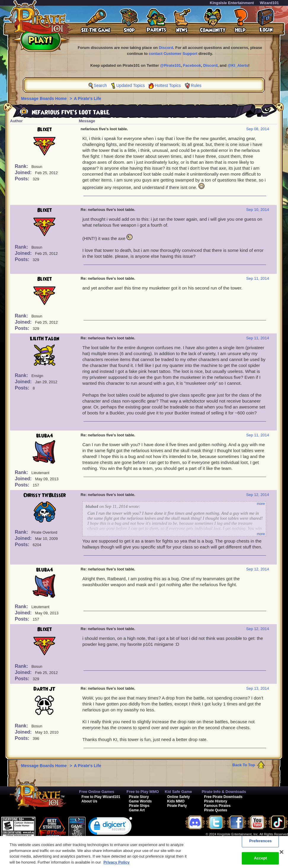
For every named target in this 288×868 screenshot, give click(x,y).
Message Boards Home (44, 98)
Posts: (23, 179)
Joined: (24, 173)
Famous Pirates (217, 806)
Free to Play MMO (143, 792)
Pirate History (216, 801)
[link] (110, 827)
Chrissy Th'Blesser (45, 495)
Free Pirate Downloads (223, 797)
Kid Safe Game (178, 792)
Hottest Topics (168, 85)
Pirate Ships (139, 806)
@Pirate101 (171, 65)
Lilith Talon (45, 339)
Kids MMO (176, 801)
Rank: (22, 166)
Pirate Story (139, 797)
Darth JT (44, 689)
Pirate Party (177, 806)
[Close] (281, 856)
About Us (89, 801)
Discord (166, 48)
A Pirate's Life (87, 98)
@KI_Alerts (238, 65)
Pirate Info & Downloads (224, 792)
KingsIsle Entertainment (232, 3)
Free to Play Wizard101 (101, 797)
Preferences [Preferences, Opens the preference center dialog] (260, 845)
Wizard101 (269, 3)
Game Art (137, 810)
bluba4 (45, 436)
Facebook (192, 65)
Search (100, 85)
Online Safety (179, 797)
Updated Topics (130, 85)
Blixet (45, 130)
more (261, 504)
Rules (196, 85)
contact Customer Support (173, 54)
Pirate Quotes (216, 810)
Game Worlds (140, 801)
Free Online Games (97, 792)
